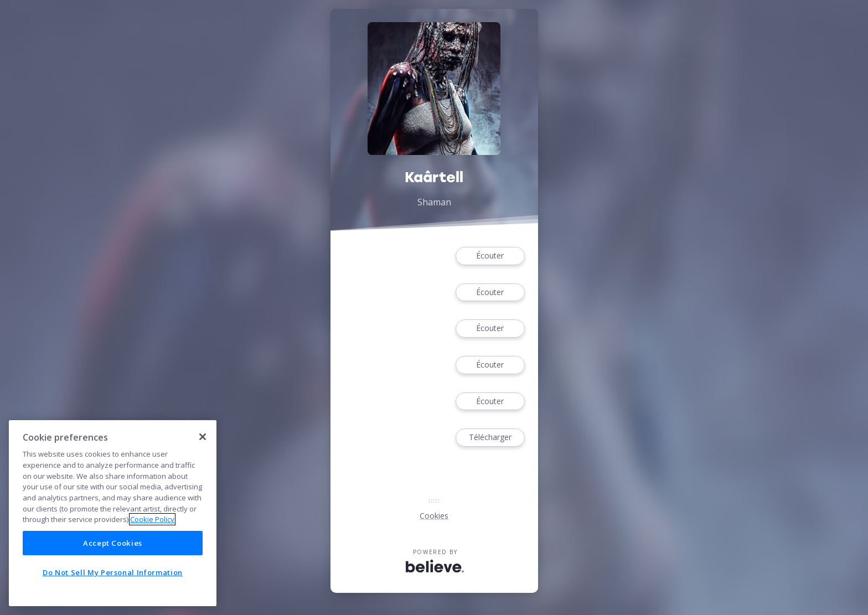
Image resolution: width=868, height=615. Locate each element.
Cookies (434, 516)
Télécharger (490, 438)
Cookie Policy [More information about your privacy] (152, 519)
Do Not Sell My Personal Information (113, 572)
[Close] (203, 437)
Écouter (490, 256)
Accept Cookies (113, 543)
